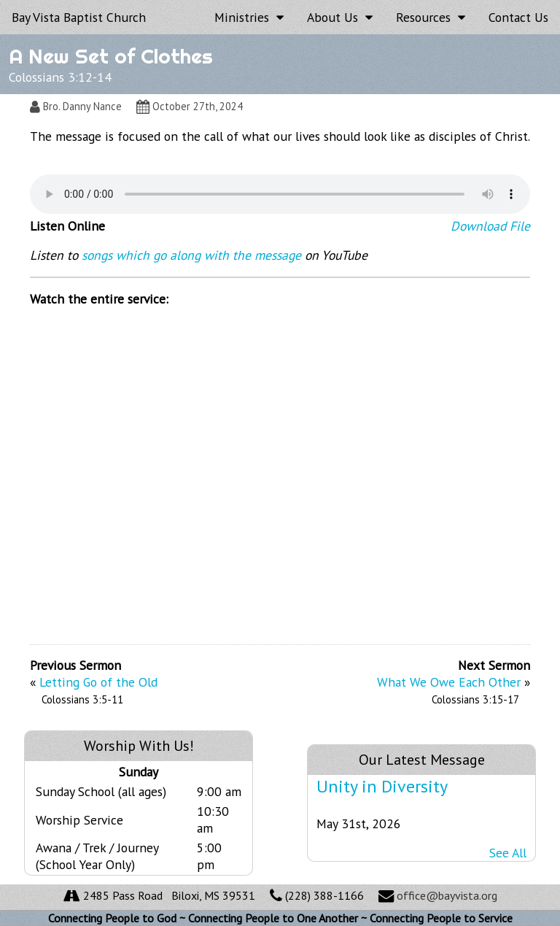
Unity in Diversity (382, 786)
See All (508, 853)
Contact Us (518, 17)
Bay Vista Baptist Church (79, 17)
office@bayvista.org (447, 895)
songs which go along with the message (191, 255)
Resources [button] (431, 17)
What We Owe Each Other (449, 682)
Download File (490, 226)
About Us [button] (340, 17)
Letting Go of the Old (98, 682)
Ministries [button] (249, 17)
